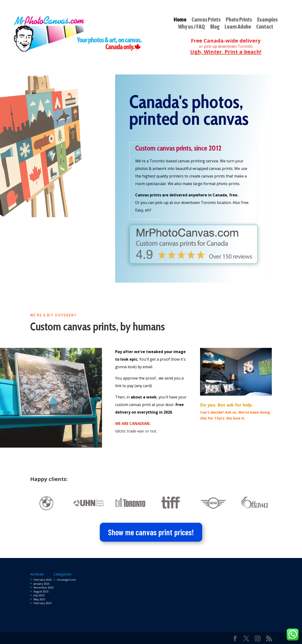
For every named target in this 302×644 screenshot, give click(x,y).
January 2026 (41, 584)
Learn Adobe (238, 27)
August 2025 (41, 591)
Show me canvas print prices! (151, 532)
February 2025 (42, 603)
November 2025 (44, 587)
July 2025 (39, 595)
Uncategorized (66, 580)
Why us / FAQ (192, 27)
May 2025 (39, 599)
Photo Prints (239, 20)
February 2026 (42, 580)
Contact (265, 27)
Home (180, 20)
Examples (267, 20)
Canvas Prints (206, 20)
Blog (215, 27)
